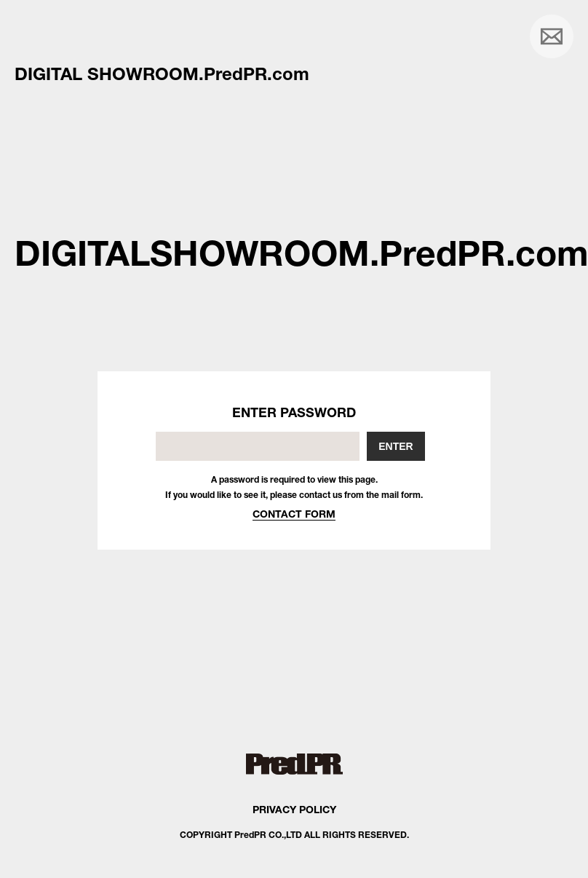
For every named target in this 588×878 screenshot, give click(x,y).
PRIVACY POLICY (294, 809)
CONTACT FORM (294, 514)
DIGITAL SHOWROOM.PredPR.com (162, 74)
